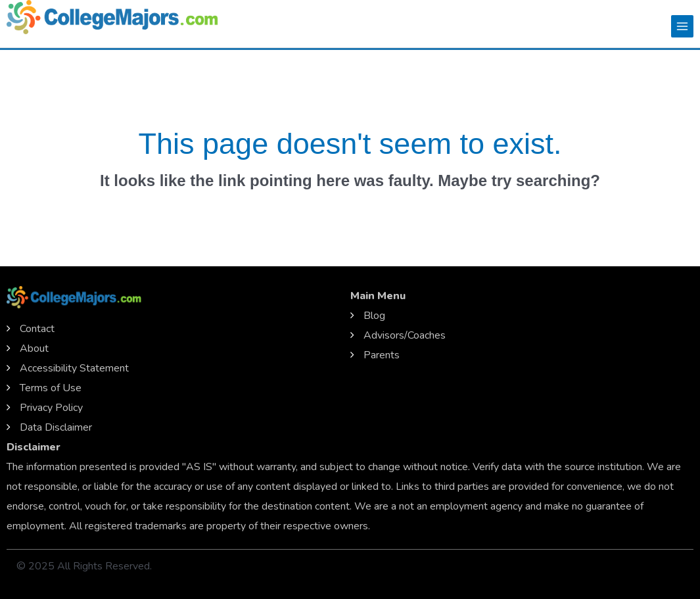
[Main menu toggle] (682, 26)
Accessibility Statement (74, 368)
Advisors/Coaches (405, 335)
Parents (382, 355)
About (34, 348)
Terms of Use (51, 388)
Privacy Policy (51, 408)
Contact (37, 329)
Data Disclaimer (56, 427)
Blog (374, 316)
